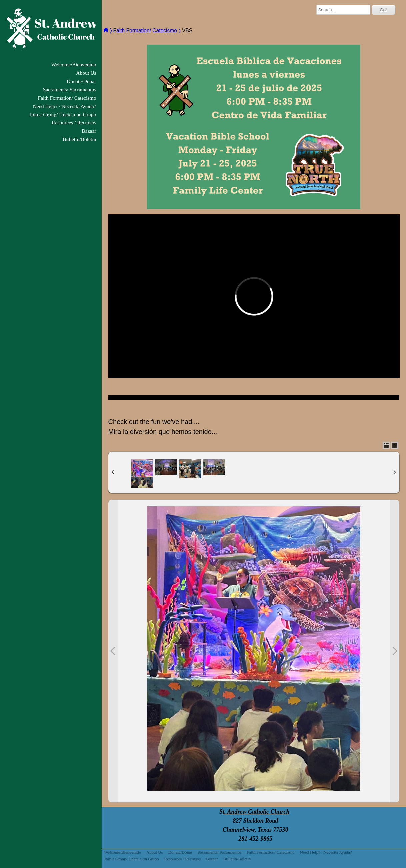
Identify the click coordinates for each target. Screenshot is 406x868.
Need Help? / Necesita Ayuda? (65, 106)
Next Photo (395, 651)
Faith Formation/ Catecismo (67, 98)
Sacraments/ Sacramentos (70, 89)
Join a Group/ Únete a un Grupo (63, 114)
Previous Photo (113, 651)
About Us (86, 73)
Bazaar (89, 131)
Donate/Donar (81, 81)
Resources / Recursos (74, 122)
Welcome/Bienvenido (74, 64)
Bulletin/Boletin (79, 139)
